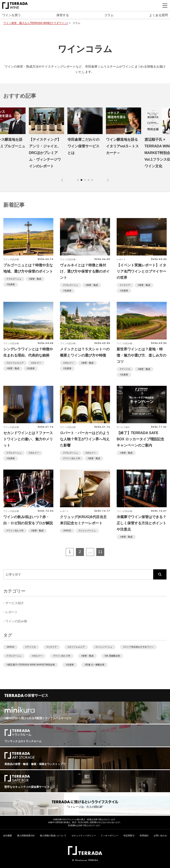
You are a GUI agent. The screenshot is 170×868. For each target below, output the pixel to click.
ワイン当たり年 (72, 458)
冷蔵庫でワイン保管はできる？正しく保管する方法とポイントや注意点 (141, 523)
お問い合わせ (160, 836)
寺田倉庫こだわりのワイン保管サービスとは (122, 146)
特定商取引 (129, 836)
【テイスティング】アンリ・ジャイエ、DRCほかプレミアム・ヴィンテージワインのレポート (83, 153)
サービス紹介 (15, 603)
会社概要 (8, 836)
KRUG (68, 531)
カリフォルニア (16, 363)
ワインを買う (12, 15)
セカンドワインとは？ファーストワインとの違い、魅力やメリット (28, 439)
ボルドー (37, 363)
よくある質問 (158, 15)
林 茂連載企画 (113, 656)
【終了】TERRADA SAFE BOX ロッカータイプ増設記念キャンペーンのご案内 (140, 439)
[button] (63, 180)
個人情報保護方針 (26, 836)
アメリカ (126, 369)
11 (100, 552)
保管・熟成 (36, 279)
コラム (109, 15)
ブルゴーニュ (15, 279)
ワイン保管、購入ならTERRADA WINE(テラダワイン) (36, 23)
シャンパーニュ (88, 531)
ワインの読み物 (16, 621)
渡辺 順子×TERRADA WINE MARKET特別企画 (31, 665)
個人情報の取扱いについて (53, 836)
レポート (12, 612)
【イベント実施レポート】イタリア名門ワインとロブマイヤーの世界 (141, 271)
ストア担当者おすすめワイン (139, 647)
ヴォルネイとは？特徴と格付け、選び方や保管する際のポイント (85, 271)
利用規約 (144, 836)
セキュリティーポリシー (84, 836)
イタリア (126, 285)
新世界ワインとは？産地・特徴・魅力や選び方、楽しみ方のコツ (141, 355)
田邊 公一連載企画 (95, 665)
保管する (63, 15)
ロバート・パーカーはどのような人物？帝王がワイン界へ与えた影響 (85, 439)
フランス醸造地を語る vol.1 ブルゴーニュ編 (46, 146)
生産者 (11, 284)
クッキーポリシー (110, 836)
